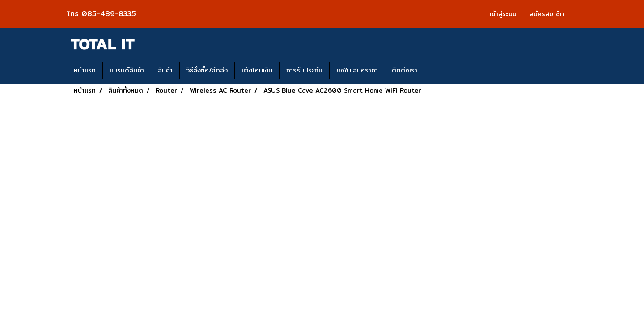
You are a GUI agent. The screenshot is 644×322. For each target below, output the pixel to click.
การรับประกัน (304, 70)
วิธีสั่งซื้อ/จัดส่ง (207, 70)
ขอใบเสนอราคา (357, 70)
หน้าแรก (85, 70)
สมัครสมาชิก (547, 14)
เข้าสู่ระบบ (503, 14)
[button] (432, 71)
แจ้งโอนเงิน (257, 70)
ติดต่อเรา (405, 70)
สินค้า (165, 70)
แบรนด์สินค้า (127, 70)
